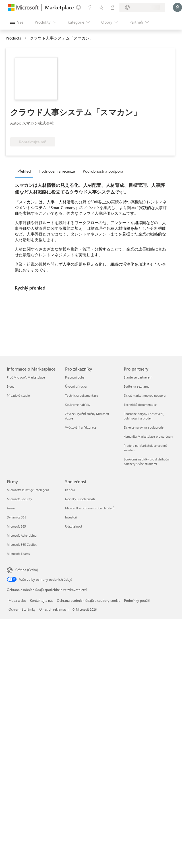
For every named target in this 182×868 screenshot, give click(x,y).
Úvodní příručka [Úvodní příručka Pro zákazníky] (76, 386)
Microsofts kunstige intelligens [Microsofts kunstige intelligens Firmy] (28, 490)
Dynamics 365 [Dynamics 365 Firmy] (16, 517)
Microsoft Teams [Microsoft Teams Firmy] (18, 554)
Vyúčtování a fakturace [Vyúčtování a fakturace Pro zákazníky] (81, 427)
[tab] (25, 171)
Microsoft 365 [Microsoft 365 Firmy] (16, 526)
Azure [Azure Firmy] (11, 508)
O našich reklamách (54, 609)
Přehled (24, 171)
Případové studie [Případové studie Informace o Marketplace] (18, 395)
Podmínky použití (137, 600)
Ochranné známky (22, 609)
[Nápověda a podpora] (90, 7)
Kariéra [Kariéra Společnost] (70, 490)
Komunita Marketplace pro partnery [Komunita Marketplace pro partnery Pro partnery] (148, 436)
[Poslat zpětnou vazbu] (78, 7)
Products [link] (13, 38)
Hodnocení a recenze (57, 171)
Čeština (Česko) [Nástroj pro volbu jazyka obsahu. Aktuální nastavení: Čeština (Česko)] (27, 570)
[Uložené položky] (101, 7)
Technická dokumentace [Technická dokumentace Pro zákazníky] (82, 395)
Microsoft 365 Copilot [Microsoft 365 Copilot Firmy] (22, 544)
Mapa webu (17, 600)
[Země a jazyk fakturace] (142, 7)
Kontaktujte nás (42, 600)
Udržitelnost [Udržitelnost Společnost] (74, 526)
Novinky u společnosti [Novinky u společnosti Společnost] (80, 499)
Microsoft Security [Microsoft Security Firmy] (19, 499)
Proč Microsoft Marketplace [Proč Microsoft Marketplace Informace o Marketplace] (26, 377)
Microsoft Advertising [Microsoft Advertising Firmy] (22, 535)
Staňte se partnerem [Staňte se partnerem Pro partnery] (138, 377)
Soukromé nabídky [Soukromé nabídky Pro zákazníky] (78, 405)
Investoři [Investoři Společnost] (71, 517)
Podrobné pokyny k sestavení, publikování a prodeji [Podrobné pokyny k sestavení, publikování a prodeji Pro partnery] (144, 416)
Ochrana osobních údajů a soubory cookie (89, 600)
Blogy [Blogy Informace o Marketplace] (11, 386)
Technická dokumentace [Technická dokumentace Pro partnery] (140, 405)
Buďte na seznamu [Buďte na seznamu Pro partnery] (136, 386)
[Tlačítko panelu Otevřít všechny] (17, 22)
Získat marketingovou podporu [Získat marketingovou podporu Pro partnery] (145, 395)
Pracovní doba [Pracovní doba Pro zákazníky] (75, 377)
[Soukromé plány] (113, 7)
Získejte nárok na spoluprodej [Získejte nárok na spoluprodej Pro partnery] (144, 427)
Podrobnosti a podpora (103, 171)
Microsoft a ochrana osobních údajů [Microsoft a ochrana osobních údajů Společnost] (90, 508)
